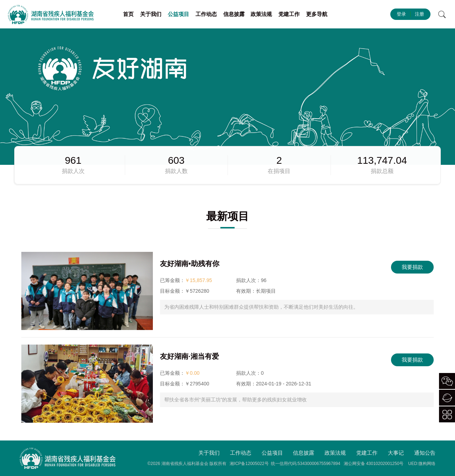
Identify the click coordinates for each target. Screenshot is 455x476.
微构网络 (427, 464)
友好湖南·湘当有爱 (189, 356)
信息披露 (234, 14)
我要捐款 (412, 267)
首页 (128, 14)
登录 (401, 14)
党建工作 (289, 14)
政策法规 (261, 14)
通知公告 (425, 453)
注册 (419, 14)
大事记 (396, 453)
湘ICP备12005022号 (249, 464)
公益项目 (178, 14)
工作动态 (206, 14)
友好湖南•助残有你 (190, 264)
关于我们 (151, 14)
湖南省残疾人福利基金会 (185, 464)
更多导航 (317, 14)
